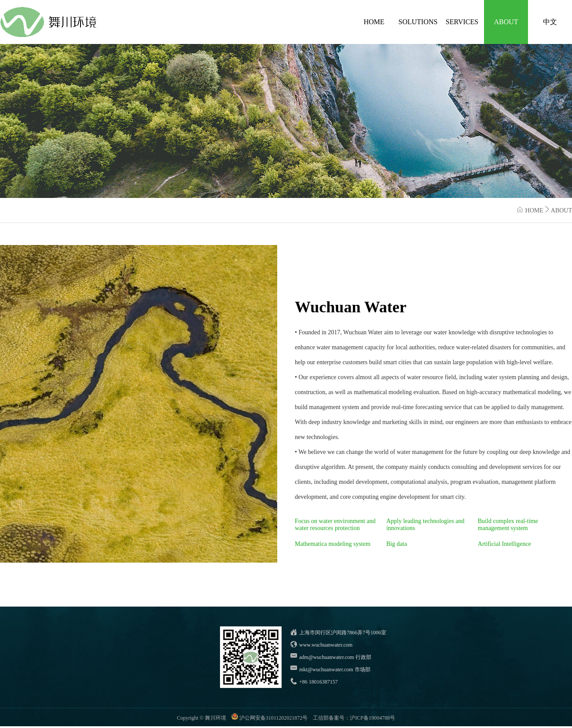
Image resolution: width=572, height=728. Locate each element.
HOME (374, 22)
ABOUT (506, 22)
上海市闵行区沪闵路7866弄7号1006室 (343, 633)
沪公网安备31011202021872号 (274, 718)
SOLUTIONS (418, 22)
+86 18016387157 (319, 682)
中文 (550, 22)
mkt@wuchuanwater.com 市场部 (335, 669)
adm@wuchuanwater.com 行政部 (335, 657)
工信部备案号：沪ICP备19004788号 (354, 718)
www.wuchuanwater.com (326, 645)
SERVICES (462, 22)
